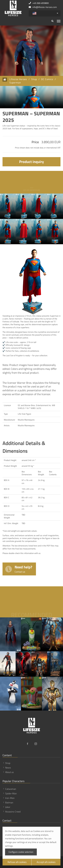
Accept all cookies (46, 862)
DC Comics (47, 79)
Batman (9, 802)
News (8, 768)
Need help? (23, 569)
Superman (15, 83)
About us (9, 772)
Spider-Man (11, 793)
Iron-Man (10, 798)
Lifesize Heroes (18, 79)
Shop (34, 79)
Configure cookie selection (21, 852)
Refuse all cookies (17, 862)
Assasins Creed (13, 812)
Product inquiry (32, 162)
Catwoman (11, 789)
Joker (8, 807)
